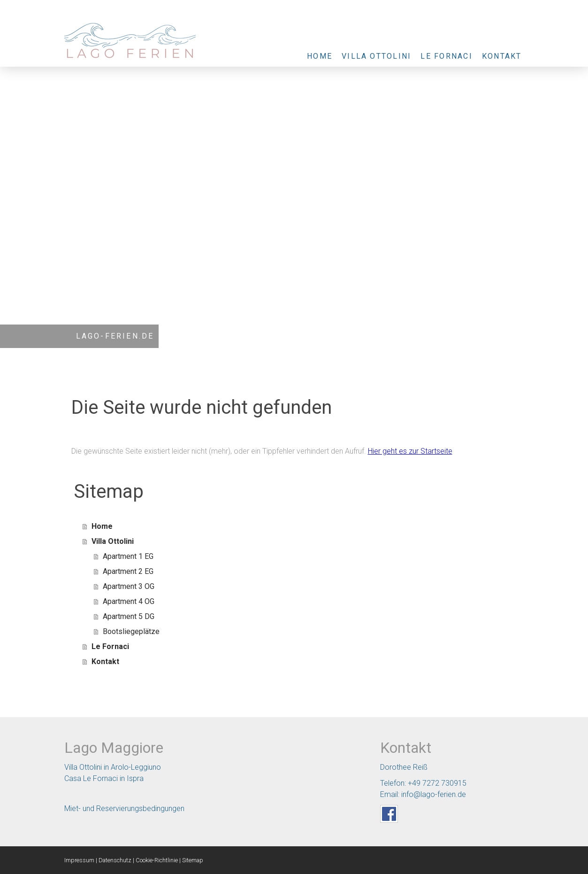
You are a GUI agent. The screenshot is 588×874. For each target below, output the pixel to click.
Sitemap (193, 860)
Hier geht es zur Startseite (410, 451)
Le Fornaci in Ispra (113, 778)
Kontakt (502, 56)
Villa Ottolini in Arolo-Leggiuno (113, 767)
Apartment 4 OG (129, 601)
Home (320, 56)
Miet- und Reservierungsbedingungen (124, 808)
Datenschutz (115, 860)
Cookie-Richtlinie (157, 860)
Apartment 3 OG (129, 586)
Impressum (79, 860)
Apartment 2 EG (128, 571)
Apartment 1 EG (128, 556)
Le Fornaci (446, 56)
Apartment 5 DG (129, 616)
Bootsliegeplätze (131, 631)
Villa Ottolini (376, 56)
